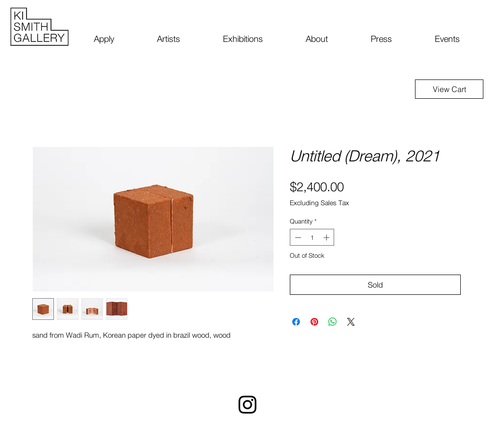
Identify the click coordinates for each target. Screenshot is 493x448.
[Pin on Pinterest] (314, 322)
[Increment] (327, 237)
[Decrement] (297, 237)
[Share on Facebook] (296, 322)
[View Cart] (449, 89)
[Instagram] (247, 405)
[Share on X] (351, 322)
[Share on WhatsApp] (333, 322)
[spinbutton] (312, 237)
